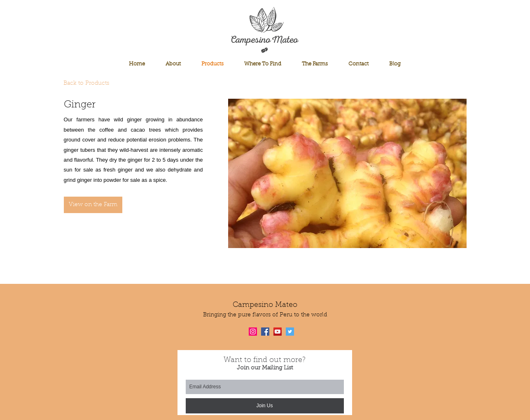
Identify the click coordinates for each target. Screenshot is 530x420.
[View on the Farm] (93, 205)
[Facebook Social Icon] (265, 332)
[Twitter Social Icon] (290, 332)
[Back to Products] (91, 84)
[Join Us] (265, 406)
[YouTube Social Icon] (278, 332)
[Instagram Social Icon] (253, 332)
